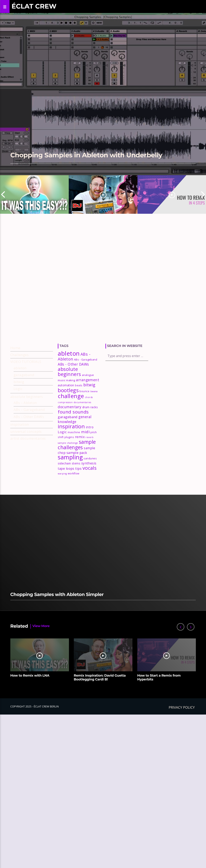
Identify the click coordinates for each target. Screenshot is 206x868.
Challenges (20, 355)
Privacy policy (182, 707)
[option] (34, 195)
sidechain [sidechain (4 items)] (64, 463)
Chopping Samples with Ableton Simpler (57, 594)
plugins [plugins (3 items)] (69, 437)
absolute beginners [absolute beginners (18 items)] (69, 372)
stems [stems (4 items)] (76, 463)
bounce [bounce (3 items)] (84, 391)
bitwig (19, 382)
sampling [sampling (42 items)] (70, 457)
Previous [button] (3, 195)
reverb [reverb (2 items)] (90, 437)
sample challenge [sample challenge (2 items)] (68, 443)
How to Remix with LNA (30, 676)
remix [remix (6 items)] (80, 437)
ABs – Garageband (29, 410)
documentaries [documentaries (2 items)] (82, 402)
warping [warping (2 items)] (62, 474)
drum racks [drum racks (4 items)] (90, 407)
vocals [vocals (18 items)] (90, 468)
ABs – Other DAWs (29, 417)
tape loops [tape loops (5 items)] (66, 469)
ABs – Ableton (25, 403)
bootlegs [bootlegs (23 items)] (68, 390)
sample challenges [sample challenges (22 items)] (77, 445)
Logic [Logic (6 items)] (62, 432)
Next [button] (203, 195)
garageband (24, 375)
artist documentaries (28, 438)
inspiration (20, 424)
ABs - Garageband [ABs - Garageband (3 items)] (86, 360)
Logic (18, 389)
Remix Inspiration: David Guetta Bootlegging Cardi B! (100, 678)
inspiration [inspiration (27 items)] (71, 426)
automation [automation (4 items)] (66, 385)
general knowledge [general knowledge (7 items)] (75, 419)
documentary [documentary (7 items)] (70, 407)
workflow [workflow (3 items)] (74, 473)
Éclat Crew (34, 6)
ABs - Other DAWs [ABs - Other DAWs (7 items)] (73, 364)
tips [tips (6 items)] (78, 468)
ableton (20, 368)
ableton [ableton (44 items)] (69, 353)
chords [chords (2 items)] (89, 397)
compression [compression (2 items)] (65, 402)
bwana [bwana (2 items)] (94, 391)
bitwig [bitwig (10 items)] (89, 385)
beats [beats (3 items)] (79, 385)
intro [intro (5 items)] (90, 427)
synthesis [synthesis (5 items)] (89, 463)
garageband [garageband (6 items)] (68, 417)
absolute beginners (27, 397)
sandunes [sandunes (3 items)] (90, 458)
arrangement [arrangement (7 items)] (88, 380)
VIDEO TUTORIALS (26, 362)
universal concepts (26, 431)
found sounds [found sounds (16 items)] (73, 412)
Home (15, 348)
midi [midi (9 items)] (85, 432)
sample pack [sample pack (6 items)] (77, 453)
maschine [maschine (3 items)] (74, 432)
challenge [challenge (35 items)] (71, 396)
